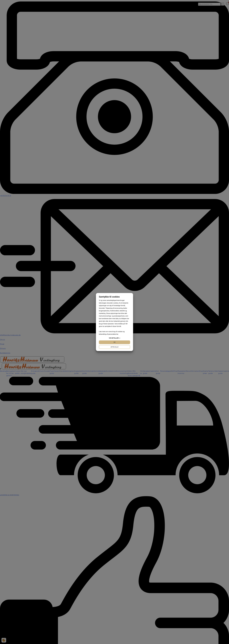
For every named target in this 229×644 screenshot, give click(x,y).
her (117, 334)
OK (114, 342)
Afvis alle (115, 347)
